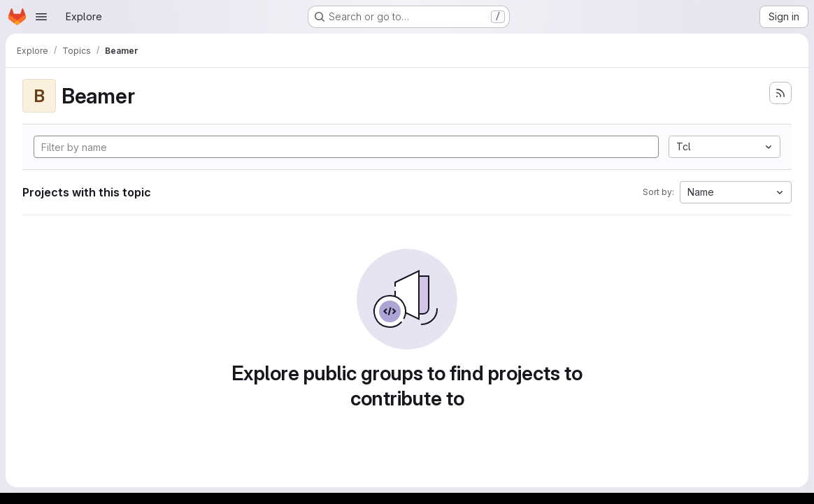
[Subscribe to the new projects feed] (780, 93)
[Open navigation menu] (41, 17)
